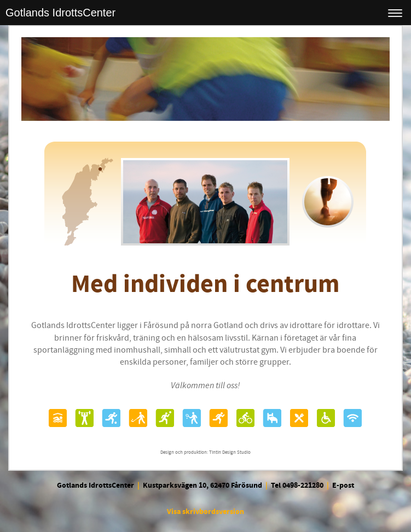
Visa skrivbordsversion (206, 512)
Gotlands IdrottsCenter (60, 13)
